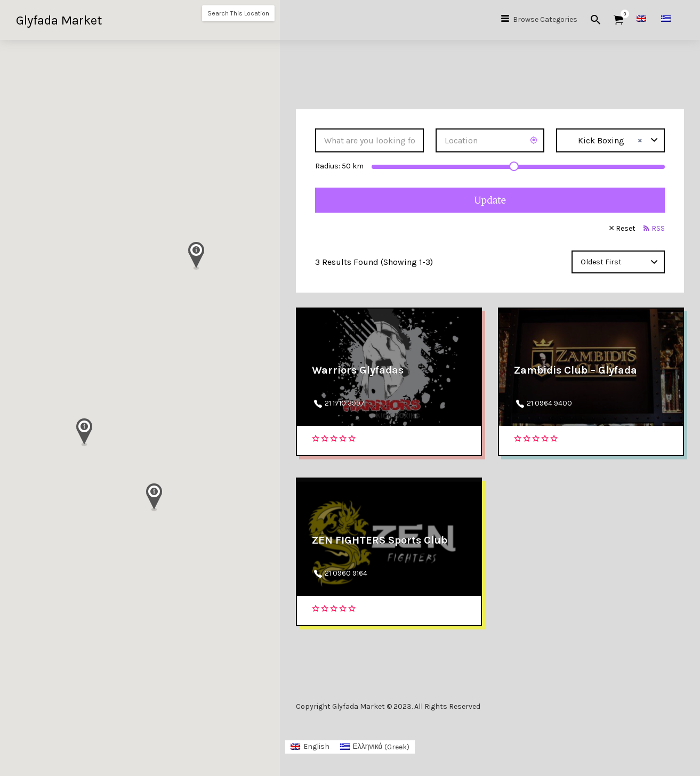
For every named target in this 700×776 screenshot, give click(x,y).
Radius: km (339, 166)
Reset (626, 228)
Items (622, 14)
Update (490, 200)
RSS (658, 228)
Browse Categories (545, 19)
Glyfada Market (59, 20)
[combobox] (610, 140)
